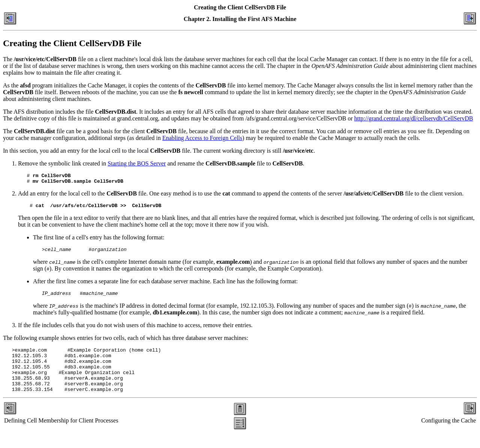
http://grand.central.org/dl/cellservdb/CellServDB (413, 118)
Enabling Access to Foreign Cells (202, 138)
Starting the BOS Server (137, 163)
